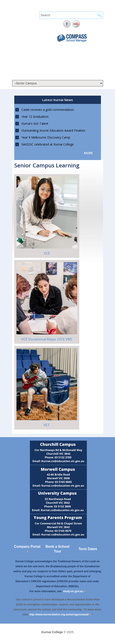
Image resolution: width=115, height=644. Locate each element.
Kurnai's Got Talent (35, 123)
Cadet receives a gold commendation (48, 110)
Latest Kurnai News (58, 100)
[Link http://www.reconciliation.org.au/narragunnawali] (60, 615)
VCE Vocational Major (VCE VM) (47, 339)
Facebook (67, 24)
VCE (47, 253)
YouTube (76, 24)
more (88, 153)
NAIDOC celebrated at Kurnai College (48, 144)
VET (47, 425)
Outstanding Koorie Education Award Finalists (53, 130)
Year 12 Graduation (35, 117)
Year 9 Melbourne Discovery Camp (46, 137)
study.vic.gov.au (74, 591)
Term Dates (88, 549)
